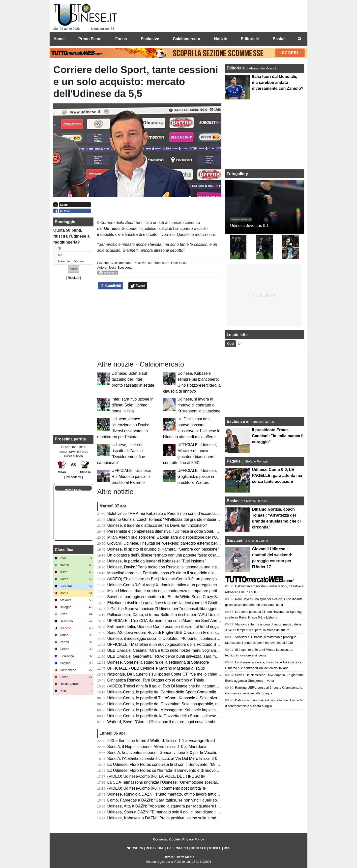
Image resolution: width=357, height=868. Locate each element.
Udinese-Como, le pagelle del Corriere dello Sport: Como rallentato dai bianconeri (179, 692)
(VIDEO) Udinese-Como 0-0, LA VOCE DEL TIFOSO (154, 776)
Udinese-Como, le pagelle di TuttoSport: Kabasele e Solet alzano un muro (172, 698)
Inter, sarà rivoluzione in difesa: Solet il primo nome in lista (133, 405)
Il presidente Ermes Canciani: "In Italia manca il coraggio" (278, 436)
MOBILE (215, 848)
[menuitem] (299, 39)
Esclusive (236, 421)
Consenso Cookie (166, 839)
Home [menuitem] (59, 39)
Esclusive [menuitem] (150, 39)
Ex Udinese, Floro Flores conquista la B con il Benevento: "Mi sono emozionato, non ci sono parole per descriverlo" (208, 764)
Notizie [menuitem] (220, 39)
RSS (227, 848)
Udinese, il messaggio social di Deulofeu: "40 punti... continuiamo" (165, 638)
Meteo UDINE (74, 490)
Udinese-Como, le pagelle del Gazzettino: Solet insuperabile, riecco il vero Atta (177, 704)
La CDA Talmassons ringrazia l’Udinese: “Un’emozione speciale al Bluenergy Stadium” (183, 782)
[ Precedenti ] (73, 477)
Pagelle (234, 461)
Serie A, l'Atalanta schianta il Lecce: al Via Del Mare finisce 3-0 (162, 759)
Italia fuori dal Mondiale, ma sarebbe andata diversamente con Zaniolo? (278, 82)
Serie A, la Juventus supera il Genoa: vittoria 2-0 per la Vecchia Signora (170, 753)
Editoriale (236, 68)
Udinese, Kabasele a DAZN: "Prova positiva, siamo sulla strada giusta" (169, 818)
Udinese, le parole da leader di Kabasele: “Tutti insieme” (157, 561)
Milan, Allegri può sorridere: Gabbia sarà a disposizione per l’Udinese (168, 537)
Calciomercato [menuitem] (186, 39)
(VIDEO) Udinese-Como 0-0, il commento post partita (155, 788)
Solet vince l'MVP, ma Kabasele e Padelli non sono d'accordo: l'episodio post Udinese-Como (189, 513)
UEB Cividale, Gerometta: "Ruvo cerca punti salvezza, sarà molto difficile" (172, 656)
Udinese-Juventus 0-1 (249, 226)
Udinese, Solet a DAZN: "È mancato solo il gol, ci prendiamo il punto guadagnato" (179, 812)
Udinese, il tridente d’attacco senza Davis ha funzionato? (157, 525)
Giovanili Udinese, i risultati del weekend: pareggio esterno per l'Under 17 (172, 543)
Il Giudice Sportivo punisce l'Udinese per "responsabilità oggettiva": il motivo (174, 609)
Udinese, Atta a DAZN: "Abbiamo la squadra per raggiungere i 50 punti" (170, 806)
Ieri (240, 344)
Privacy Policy (193, 839)
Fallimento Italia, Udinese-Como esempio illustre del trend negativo (166, 627)
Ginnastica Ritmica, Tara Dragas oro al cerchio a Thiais (156, 680)
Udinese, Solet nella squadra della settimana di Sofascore (158, 662)
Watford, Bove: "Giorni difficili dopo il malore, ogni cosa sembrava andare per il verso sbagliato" (191, 722)
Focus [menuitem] (121, 39)
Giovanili (235, 541)
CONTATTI (198, 848)
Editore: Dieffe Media (178, 857)
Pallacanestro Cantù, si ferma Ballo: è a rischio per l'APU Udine (163, 615)
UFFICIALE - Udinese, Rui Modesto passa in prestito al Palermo (131, 477)
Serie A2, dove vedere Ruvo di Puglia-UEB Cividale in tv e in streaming (170, 633)
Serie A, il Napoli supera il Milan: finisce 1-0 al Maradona (157, 747)
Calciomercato (120, 263)
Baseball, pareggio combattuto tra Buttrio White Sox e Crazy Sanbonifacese (174, 597)
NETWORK (135, 848)
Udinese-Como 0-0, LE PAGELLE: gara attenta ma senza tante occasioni (277, 476)
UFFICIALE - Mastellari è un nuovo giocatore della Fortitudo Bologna (168, 644)
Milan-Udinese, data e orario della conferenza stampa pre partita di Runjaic (173, 591)
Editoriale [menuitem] (250, 39)
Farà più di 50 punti (72, 261)
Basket (233, 501)
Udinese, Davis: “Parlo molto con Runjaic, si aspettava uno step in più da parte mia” (181, 567)
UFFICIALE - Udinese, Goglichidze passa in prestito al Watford (197, 477)
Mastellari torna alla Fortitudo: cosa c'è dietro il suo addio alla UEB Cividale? (174, 573)
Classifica (64, 550)
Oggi (230, 344)
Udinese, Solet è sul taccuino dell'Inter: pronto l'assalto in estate (133, 379)
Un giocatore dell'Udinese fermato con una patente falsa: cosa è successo (172, 555)
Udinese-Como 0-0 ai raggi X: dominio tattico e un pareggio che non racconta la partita (183, 585)
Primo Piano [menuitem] (90, 39)
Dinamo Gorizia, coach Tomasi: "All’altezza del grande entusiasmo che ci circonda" (180, 519)
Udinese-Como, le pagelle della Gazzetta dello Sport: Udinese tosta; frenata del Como (183, 716)
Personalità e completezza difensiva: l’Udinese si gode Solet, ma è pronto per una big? (184, 531)
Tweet (138, 286)
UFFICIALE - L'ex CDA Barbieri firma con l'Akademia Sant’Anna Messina (171, 621)
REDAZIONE (155, 848)
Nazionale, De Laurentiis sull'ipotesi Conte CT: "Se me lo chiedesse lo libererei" (177, 674)
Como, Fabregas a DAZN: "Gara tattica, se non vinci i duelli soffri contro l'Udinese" (180, 800)
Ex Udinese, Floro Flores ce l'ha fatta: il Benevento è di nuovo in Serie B (171, 770)
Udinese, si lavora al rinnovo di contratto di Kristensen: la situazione (199, 405)
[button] (73, 269)
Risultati (73, 278)
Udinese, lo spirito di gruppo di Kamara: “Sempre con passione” (163, 549)
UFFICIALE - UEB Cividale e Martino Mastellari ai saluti (156, 668)
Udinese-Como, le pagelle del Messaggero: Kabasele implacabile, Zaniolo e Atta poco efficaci (189, 710)
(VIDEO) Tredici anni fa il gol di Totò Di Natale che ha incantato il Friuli (169, 686)
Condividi (111, 286)
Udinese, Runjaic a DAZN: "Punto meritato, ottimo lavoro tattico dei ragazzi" (174, 794)
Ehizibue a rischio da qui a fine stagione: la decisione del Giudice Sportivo (172, 603)
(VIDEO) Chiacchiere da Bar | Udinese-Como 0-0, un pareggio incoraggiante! (175, 579)
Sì (60, 248)
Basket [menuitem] (279, 39)
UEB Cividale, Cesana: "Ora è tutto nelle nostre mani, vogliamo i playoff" (171, 650)
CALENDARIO (177, 848)
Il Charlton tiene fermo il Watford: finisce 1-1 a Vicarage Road (161, 741)
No (60, 255)
